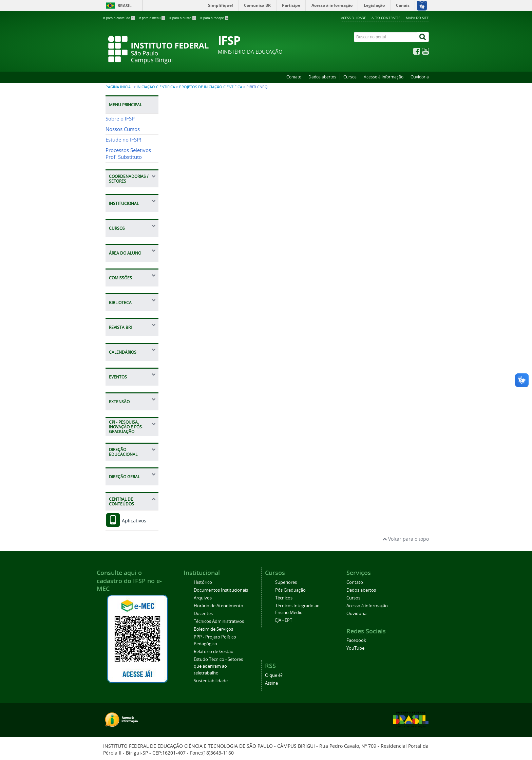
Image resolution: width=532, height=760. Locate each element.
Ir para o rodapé (214, 18)
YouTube (355, 648)
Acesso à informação (384, 77)
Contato (294, 77)
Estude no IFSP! (123, 140)
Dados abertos (322, 77)
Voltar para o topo (406, 539)
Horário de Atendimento (218, 606)
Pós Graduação (290, 590)
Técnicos (284, 598)
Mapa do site (417, 18)
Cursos (350, 77)
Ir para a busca (183, 18)
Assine (271, 683)
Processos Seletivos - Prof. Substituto (130, 154)
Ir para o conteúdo (119, 18)
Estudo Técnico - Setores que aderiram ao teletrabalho (218, 666)
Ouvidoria (420, 77)
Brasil (125, 6)
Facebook (356, 640)
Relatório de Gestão (214, 652)
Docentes (203, 614)
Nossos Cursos (123, 129)
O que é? (274, 675)
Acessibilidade (354, 18)
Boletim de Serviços (213, 629)
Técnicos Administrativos (219, 621)
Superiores (286, 582)
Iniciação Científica (156, 87)
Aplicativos (126, 521)
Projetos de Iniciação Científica (211, 87)
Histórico (203, 582)
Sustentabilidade (211, 681)
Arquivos (203, 598)
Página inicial (119, 87)
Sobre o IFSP (120, 119)
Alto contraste (386, 18)
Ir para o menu (152, 18)
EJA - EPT (284, 620)
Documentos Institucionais (221, 590)
